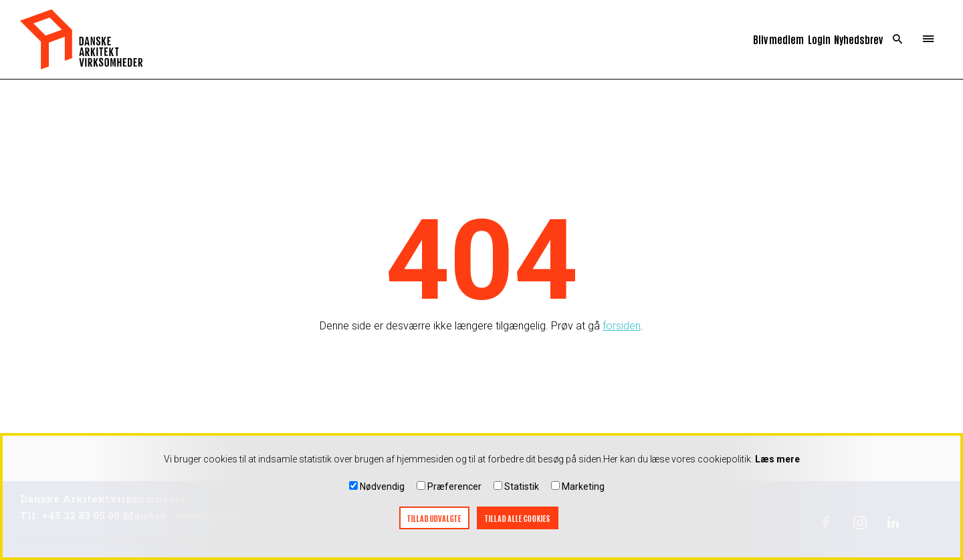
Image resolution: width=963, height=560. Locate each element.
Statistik (522, 487)
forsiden (622, 326)
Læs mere (777, 460)
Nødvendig (382, 487)
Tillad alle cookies (518, 519)
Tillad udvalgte (434, 519)
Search (898, 39)
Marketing (583, 487)
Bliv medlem (778, 39)
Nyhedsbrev (858, 39)
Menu (928, 39)
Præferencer (454, 487)
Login (819, 39)
